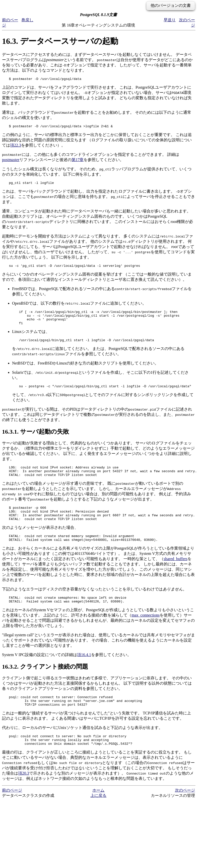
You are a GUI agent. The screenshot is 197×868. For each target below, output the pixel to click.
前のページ (12, 811)
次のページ (185, 811)
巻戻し (27, 20)
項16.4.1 (84, 670)
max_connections (146, 631)
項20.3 (24, 793)
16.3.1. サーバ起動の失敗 (36, 439)
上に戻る (98, 816)
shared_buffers (176, 573)
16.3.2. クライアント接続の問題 (45, 682)
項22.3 (16, 147)
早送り (170, 20)
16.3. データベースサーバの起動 (60, 41)
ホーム (98, 811)
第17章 (78, 161)
